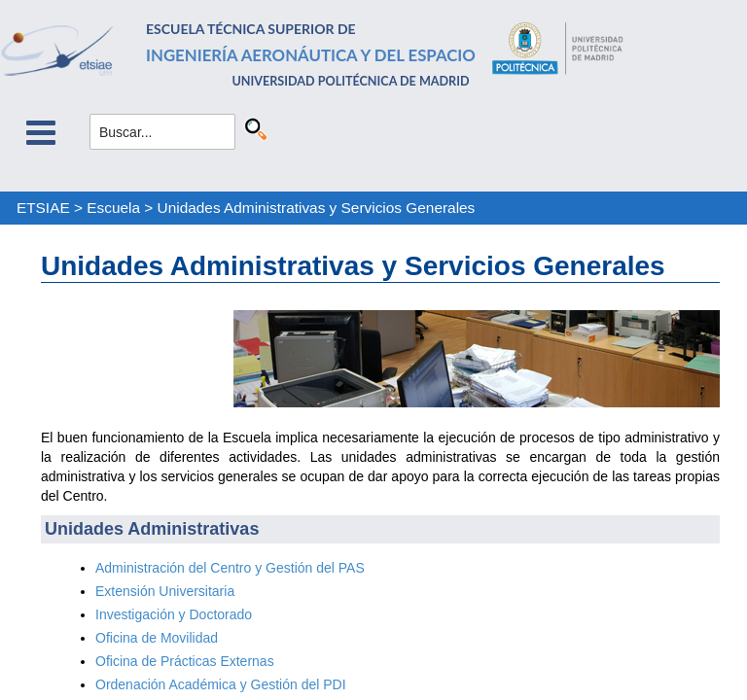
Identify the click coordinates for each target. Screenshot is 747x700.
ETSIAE (43, 208)
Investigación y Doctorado (174, 614)
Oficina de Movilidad (157, 638)
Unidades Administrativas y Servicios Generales (317, 208)
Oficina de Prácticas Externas (185, 661)
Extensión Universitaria (165, 591)
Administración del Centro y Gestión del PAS (230, 568)
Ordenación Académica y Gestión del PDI (221, 684)
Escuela (113, 208)
